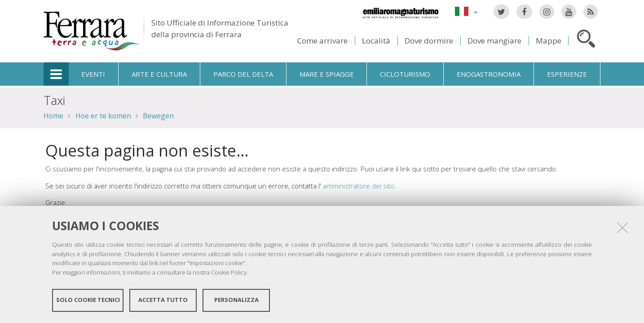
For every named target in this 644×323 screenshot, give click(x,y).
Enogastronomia (489, 74)
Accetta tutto (163, 300)
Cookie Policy (229, 272)
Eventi (93, 74)
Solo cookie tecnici (88, 300)
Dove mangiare (494, 41)
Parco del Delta (243, 74)
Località (376, 41)
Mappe (549, 41)
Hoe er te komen (103, 116)
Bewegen (158, 116)
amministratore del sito (359, 186)
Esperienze (567, 74)
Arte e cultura (159, 74)
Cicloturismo (405, 74)
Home (53, 116)
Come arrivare (322, 41)
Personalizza (236, 300)
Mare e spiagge (327, 74)
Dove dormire (429, 41)
